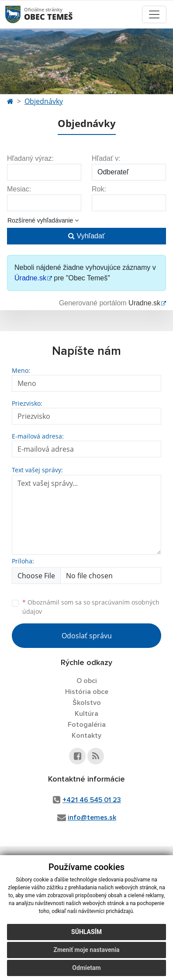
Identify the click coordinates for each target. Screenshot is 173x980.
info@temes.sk (92, 817)
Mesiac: (19, 189)
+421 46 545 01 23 (92, 800)
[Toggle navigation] (154, 14)
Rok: (99, 189)
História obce (87, 692)
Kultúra (86, 714)
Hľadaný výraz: (30, 158)
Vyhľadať (86, 236)
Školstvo (87, 703)
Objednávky (44, 101)
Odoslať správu (87, 636)
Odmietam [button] (86, 968)
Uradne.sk (144, 303)
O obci (87, 681)
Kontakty (86, 736)
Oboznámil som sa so (91, 607)
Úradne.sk (30, 278)
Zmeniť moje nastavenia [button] (86, 950)
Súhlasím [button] (86, 932)
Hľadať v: (106, 158)
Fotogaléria (87, 725)
